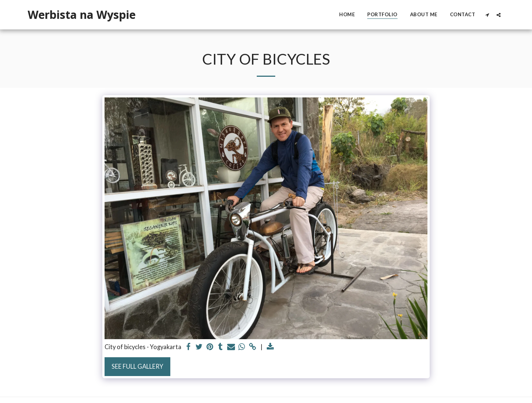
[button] (487, 15)
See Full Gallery (137, 366)
